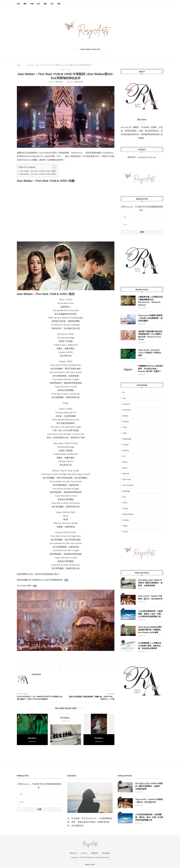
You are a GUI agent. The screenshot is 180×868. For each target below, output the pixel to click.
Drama (125, 417)
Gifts (124, 435)
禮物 (59, 4)
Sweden (126, 522)
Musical (126, 475)
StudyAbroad (128, 516)
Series (125, 504)
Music (125, 470)
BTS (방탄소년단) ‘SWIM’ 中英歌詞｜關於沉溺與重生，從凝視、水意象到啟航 (151, 585)
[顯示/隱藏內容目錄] (53, 168)
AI (124, 394)
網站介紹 (73, 853)
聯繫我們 (95, 853)
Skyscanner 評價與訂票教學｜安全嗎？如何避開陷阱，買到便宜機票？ (150, 319)
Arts (124, 400)
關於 (25, 4)
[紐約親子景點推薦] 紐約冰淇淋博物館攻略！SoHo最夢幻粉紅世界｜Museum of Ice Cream (150, 336)
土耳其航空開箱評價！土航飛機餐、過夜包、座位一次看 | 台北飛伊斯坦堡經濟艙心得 (150, 619)
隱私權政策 (106, 853)
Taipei (125, 528)
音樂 (32, 4)
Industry (126, 452)
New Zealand (128, 487)
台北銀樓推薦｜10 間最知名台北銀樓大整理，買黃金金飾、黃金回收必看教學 (150, 652)
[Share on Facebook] (61, 666)
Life (124, 458)
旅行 (39, 4)
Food (125, 429)
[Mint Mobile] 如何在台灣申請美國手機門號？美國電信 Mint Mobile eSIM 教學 (151, 636)
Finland (126, 423)
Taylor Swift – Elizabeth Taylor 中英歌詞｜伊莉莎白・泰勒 (149, 354)
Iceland (125, 446)
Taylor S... (32, 738)
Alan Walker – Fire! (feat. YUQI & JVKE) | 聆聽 (38, 171)
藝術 (45, 4)
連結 (66, 580)
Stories (125, 510)
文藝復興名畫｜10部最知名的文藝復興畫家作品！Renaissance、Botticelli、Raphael (150, 301)
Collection (127, 412)
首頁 (18, 4)
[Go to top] (90, 865)
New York (127, 481)
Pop (124, 499)
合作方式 (84, 853)
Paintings (126, 493)
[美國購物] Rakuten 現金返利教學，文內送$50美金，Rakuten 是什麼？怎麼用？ (150, 370)
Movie (125, 464)
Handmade (127, 441)
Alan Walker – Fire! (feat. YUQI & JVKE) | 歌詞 (38, 174)
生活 (52, 4)
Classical (126, 406)
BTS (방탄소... (66, 718)
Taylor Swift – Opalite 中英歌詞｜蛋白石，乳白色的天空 (151, 601)
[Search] (162, 4)
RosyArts (59, 82)
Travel (125, 533)
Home (19, 65)
